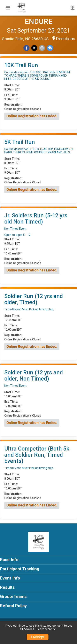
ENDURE (38, 21)
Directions (66, 39)
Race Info (9, 560)
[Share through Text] (50, 48)
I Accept (38, 637)
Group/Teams (13, 597)
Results (7, 587)
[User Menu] (73, 8)
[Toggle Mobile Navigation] (8, 8)
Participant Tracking (20, 569)
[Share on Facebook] (26, 48)
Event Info (10, 578)
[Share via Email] (42, 48)
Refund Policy (13, 606)
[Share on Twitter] (34, 48)
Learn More (46, 629)
